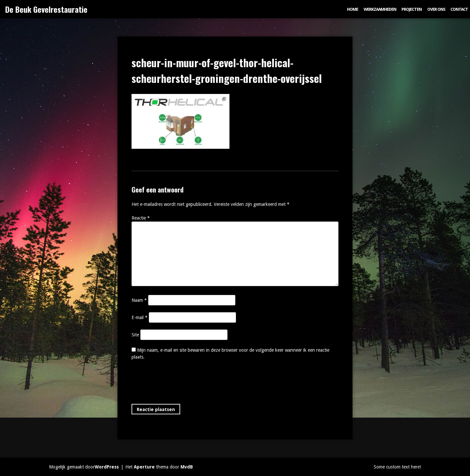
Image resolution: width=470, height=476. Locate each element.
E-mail (140, 317)
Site (135, 335)
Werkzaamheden (380, 9)
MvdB (187, 467)
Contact (459, 9)
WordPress (107, 467)
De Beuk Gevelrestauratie (46, 9)
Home (352, 9)
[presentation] (181, 383)
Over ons (436, 9)
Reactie (141, 218)
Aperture (144, 467)
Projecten (412, 9)
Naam (139, 300)
